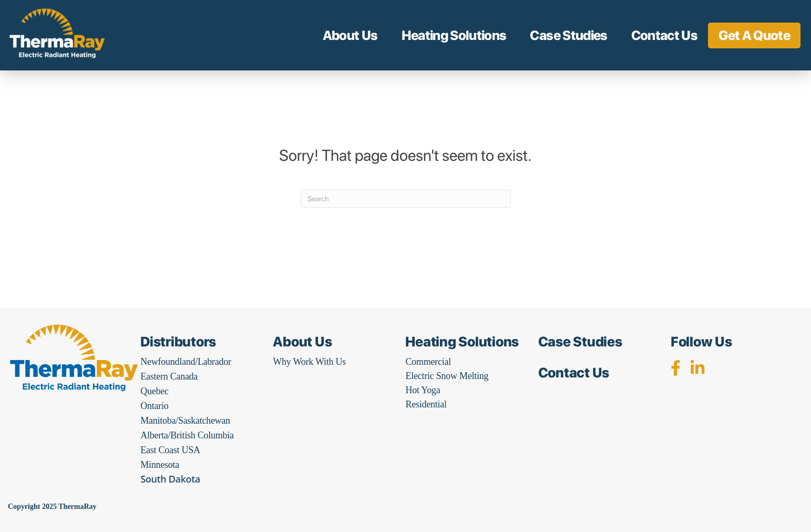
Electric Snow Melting (447, 376)
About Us (350, 35)
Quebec (154, 391)
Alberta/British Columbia (187, 435)
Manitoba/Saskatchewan (185, 421)
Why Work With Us (309, 362)
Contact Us (665, 35)
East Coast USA (170, 450)
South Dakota (170, 479)
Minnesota (160, 465)
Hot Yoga (423, 390)
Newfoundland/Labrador (186, 362)
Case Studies (568, 35)
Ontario (154, 406)
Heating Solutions (454, 35)
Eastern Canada (169, 376)
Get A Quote (754, 35)
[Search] (406, 199)
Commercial (428, 362)
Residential (426, 404)
